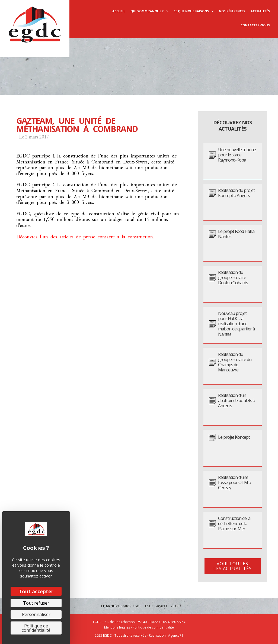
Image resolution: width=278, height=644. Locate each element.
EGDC (137, 606)
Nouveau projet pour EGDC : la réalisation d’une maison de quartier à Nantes (236, 324)
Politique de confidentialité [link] (36, 628)
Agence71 (176, 635)
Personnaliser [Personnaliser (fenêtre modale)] (36, 614)
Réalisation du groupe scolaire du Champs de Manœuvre (235, 362)
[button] (233, 566)
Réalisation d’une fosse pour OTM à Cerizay (234, 483)
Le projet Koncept (234, 437)
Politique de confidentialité (153, 627)
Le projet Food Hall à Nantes (236, 234)
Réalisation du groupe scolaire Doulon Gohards (233, 278)
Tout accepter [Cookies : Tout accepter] (36, 591)
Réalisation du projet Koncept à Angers (236, 193)
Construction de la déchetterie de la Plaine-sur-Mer (234, 524)
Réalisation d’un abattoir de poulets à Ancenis (237, 401)
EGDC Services (156, 606)
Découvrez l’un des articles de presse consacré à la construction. (85, 237)
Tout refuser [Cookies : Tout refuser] (36, 603)
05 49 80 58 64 (174, 622)
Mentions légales (117, 627)
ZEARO (176, 606)
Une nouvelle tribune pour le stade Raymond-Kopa (237, 155)
